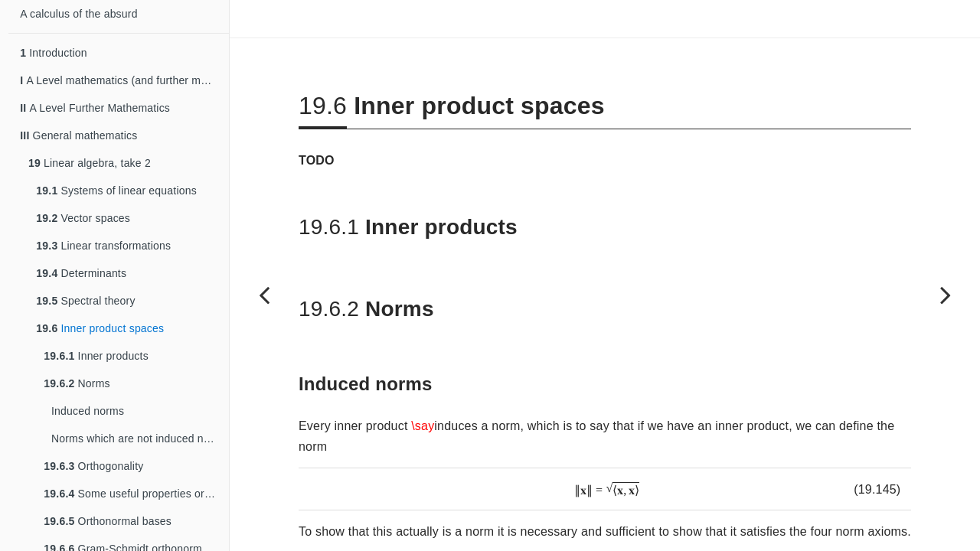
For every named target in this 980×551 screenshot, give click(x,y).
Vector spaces (83, 218)
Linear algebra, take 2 (90, 163)
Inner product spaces (100, 328)
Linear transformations (103, 246)
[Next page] (946, 295)
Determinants (81, 273)
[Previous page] (264, 295)
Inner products (96, 356)
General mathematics (78, 135)
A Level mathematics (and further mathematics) (124, 80)
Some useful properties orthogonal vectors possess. (136, 494)
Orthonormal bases (108, 521)
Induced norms (88, 411)
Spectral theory (85, 301)
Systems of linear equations (116, 191)
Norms (77, 383)
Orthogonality (93, 466)
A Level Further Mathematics (95, 108)
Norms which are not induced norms (140, 439)
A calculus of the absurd (78, 14)
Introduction (54, 53)
